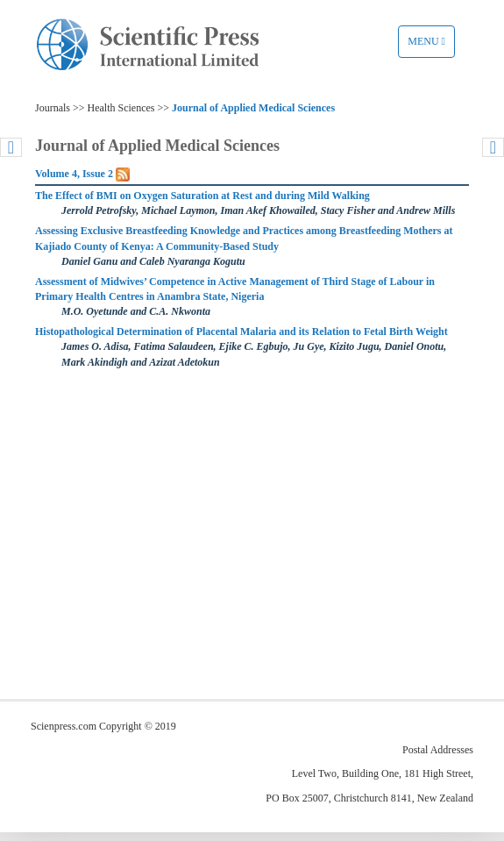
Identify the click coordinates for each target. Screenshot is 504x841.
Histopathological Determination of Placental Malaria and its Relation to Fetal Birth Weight (241, 331)
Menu (431, 46)
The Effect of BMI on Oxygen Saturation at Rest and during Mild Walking (202, 196)
